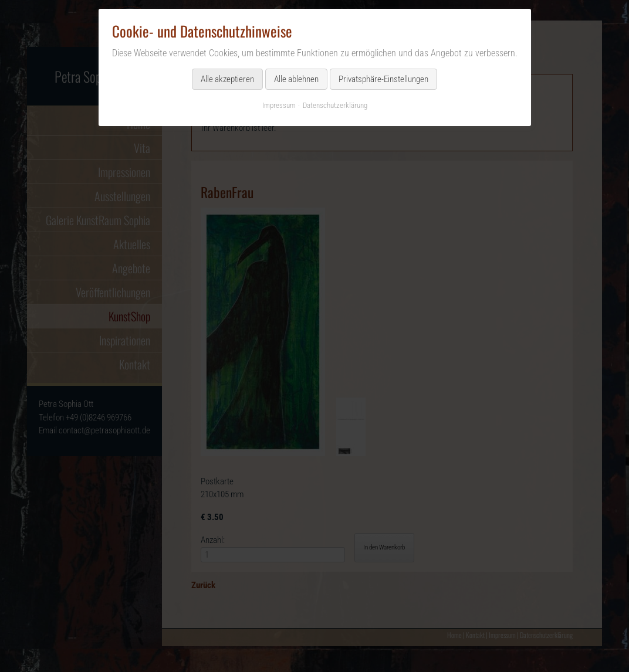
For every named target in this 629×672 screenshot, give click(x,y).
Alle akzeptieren (227, 79)
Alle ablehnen (296, 79)
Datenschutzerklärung (335, 105)
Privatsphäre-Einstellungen (383, 79)
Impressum (279, 105)
